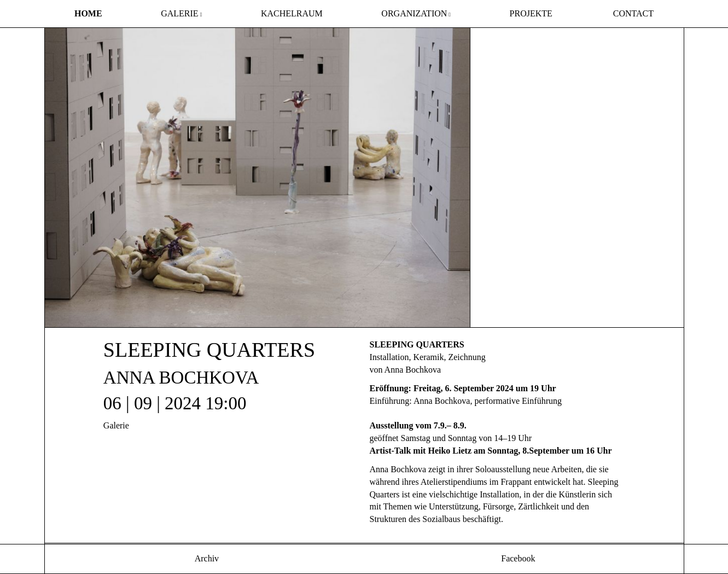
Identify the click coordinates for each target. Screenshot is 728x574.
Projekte (531, 13)
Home (88, 13)
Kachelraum (292, 13)
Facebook (517, 558)
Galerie (179, 13)
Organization (414, 13)
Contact (633, 13)
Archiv (206, 558)
